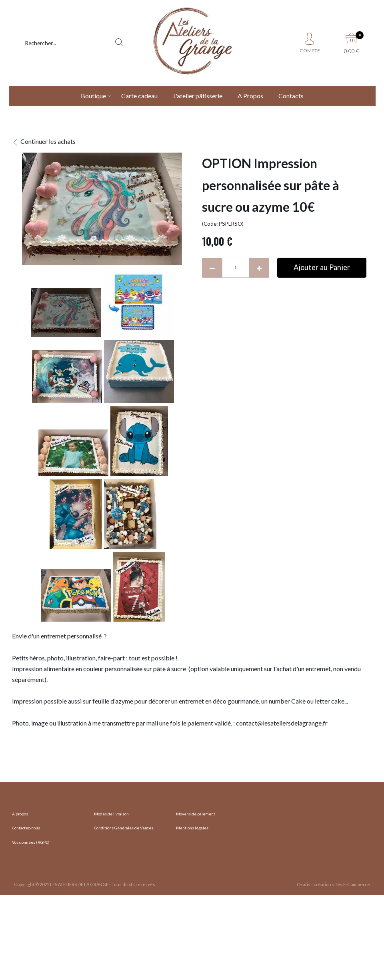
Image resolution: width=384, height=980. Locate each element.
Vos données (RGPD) (31, 842)
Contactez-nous (26, 828)
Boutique (93, 96)
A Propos (250, 96)
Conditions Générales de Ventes (124, 828)
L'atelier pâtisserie (198, 96)
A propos (20, 814)
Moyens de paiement (196, 814)
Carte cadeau (139, 96)
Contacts (291, 96)
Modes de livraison (111, 814)
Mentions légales (192, 828)
